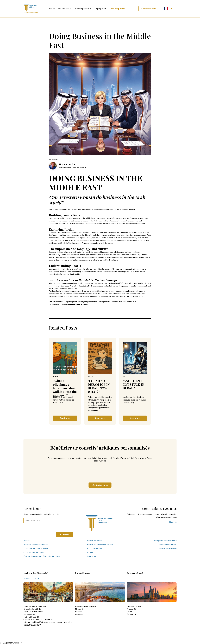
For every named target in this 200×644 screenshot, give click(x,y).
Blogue (90, 552)
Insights (56, 376)
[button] (65, 9)
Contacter (92, 556)
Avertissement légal (168, 548)
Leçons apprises (118, 8)
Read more (65, 418)
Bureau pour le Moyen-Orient (100, 544)
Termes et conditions (167, 544)
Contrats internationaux (34, 552)
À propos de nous (95, 548)
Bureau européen (95, 540)
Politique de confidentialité (165, 540)
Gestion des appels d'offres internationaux (42, 556)
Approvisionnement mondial (36, 544)
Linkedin (173, 522)
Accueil (52, 8)
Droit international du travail (36, 548)
